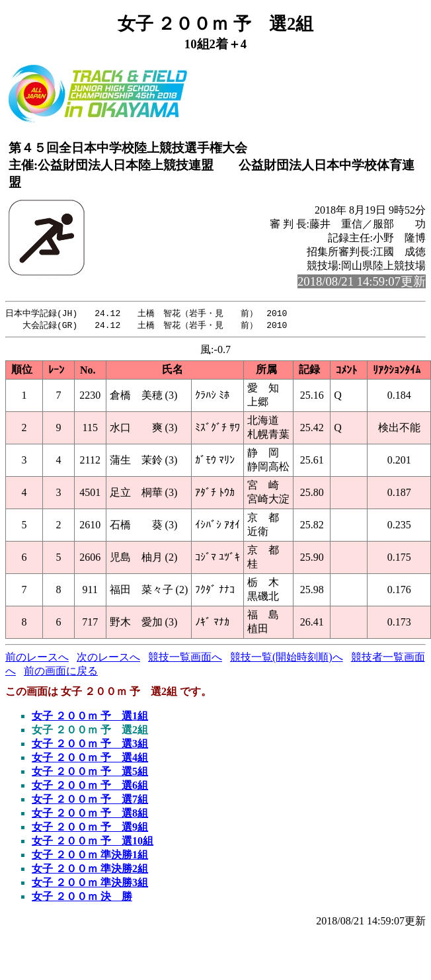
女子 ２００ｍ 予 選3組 (90, 745)
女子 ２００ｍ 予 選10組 (93, 842)
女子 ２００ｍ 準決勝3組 (90, 884)
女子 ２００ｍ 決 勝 (82, 898)
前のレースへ (37, 658)
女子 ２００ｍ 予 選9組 (90, 828)
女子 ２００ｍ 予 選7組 (90, 800)
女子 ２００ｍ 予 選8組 (90, 814)
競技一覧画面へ (185, 658)
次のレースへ (108, 658)
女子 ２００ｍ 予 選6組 (90, 787)
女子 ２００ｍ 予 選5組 (90, 773)
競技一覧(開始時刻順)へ (287, 658)
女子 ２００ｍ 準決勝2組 (90, 870)
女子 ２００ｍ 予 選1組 (90, 717)
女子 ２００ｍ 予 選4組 (90, 759)
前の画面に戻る (61, 672)
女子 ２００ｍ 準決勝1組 (90, 856)
